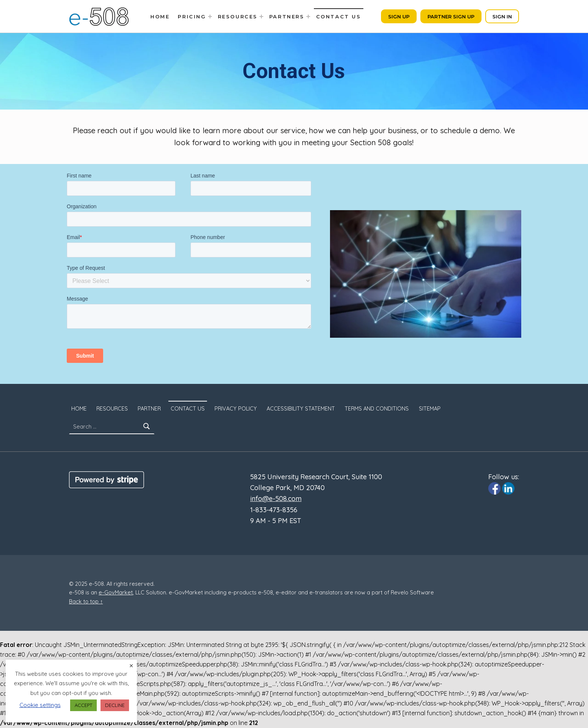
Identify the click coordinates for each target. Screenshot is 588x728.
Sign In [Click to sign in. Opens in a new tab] (502, 17)
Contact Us (339, 17)
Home (160, 17)
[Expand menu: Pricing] (210, 17)
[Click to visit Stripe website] (106, 479)
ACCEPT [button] (83, 705)
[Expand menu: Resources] (261, 17)
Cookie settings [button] (40, 705)
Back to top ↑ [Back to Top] (86, 602)
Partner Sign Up (451, 17)
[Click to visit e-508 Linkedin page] (508, 488)
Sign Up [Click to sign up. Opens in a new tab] (399, 17)
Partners (287, 17)
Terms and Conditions (377, 409)
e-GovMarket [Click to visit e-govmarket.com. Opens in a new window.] (116, 593)
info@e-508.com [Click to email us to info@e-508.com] (276, 499)
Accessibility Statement (301, 409)
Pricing (192, 17)
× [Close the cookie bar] (131, 666)
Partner (149, 409)
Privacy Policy (236, 409)
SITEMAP (430, 409)
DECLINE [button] (115, 705)
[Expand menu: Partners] (308, 17)
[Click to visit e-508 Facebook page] (494, 488)
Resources (238, 17)
